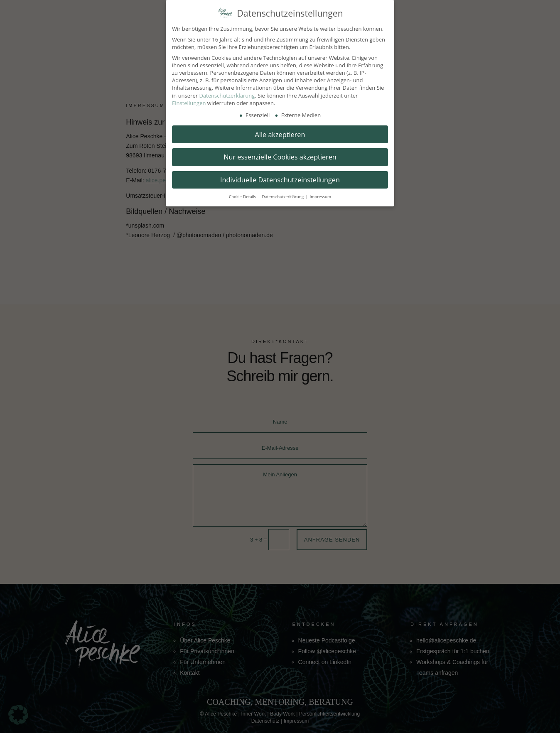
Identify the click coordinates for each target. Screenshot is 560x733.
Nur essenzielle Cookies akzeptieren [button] (280, 157)
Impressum (320, 197)
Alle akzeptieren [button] (280, 135)
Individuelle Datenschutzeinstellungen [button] (280, 180)
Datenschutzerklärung (227, 96)
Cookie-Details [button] (243, 197)
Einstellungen (189, 103)
